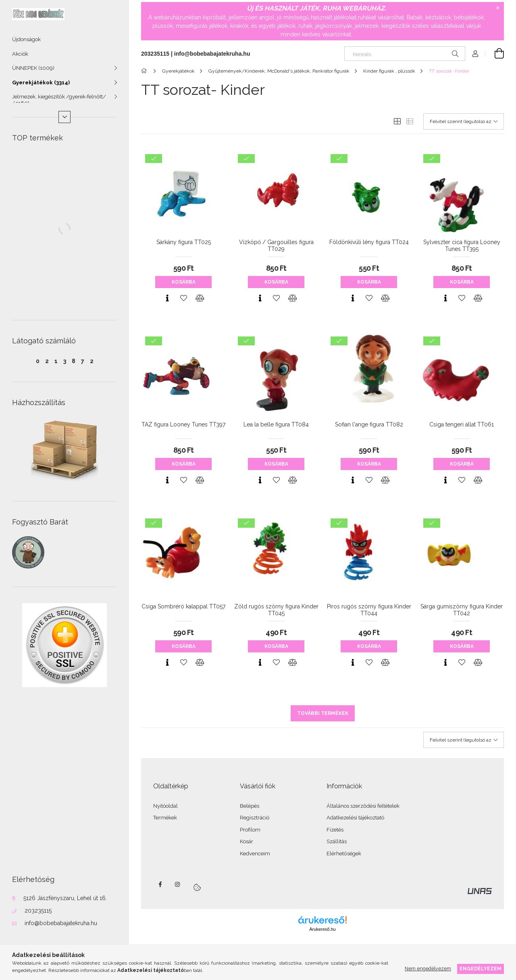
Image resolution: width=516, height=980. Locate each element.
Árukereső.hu (322, 929)
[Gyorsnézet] (167, 298)
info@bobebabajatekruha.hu (61, 923)
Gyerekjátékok (41, 83)
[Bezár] (498, 8)
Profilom (250, 830)
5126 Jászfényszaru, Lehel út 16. (65, 898)
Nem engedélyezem (428, 969)
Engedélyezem (481, 969)
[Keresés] (405, 54)
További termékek (323, 713)
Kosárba (184, 282)
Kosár (247, 841)
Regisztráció (255, 818)
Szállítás (337, 841)
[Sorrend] (464, 121)
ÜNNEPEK (33, 68)
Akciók (20, 54)
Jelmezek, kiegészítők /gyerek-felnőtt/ (59, 100)
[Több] (64, 117)
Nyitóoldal (165, 806)
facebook (160, 884)
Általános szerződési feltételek (363, 806)
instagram (178, 884)
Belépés (250, 806)
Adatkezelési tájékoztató (355, 818)
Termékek (165, 818)
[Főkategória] (145, 71)
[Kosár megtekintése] (495, 54)
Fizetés (335, 830)
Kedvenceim (255, 854)
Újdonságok (26, 39)
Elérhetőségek (344, 854)
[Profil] (475, 54)
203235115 (38, 911)
